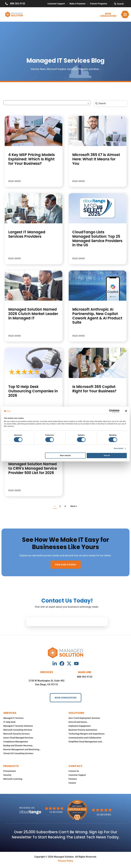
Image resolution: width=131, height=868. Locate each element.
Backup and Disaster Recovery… (18, 746)
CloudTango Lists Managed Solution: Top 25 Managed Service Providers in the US (97, 239)
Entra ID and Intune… (78, 722)
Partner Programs (99, 4)
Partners (73, 779)
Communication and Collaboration (85, 738)
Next (74, 506)
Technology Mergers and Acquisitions (87, 734)
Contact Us (74, 771)
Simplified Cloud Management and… (86, 742)
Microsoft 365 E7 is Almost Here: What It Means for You (96, 159)
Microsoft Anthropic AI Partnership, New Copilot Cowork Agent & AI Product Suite (97, 316)
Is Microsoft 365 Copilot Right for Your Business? (94, 389)
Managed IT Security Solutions (18, 726)
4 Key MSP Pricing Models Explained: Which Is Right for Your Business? (32, 159)
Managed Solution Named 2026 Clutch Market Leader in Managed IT (33, 314)
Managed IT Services (13, 718)
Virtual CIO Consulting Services (18, 753)
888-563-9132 (85, 677)
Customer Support (56, 4)
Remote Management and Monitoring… (22, 749)
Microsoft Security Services (16, 734)
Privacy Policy (65, 861)
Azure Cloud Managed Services (18, 738)
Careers (72, 783)
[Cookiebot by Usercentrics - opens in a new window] (106, 411)
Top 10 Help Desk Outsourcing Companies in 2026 (33, 391)
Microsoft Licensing (13, 779)
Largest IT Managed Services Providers (27, 234)
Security (7, 775)
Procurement (10, 771)
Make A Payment (77, 4)
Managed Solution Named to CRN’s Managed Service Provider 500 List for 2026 (33, 468)
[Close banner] (126, 411)
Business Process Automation (83, 730)
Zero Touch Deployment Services (84, 718)
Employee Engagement (80, 726)
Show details (119, 448)
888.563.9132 (18, 4)
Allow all (107, 456)
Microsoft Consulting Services (18, 730)
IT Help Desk (9, 722)
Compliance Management (16, 742)
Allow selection (65, 456)
